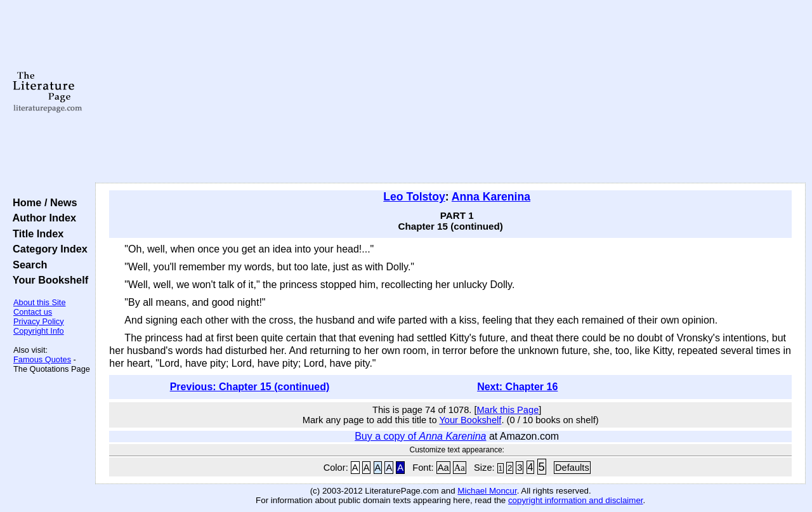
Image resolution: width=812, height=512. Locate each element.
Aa (443, 468)
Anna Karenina (491, 197)
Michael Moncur (487, 491)
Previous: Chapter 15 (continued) (250, 387)
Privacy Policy (39, 321)
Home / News (42, 202)
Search (27, 265)
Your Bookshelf (48, 280)
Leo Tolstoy (414, 197)
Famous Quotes (42, 359)
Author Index (42, 218)
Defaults (572, 468)
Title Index (35, 233)
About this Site (40, 302)
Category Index (47, 249)
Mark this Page (508, 410)
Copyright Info (39, 331)
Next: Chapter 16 (517, 387)
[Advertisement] (451, 92)
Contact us (33, 312)
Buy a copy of (420, 436)
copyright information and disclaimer (576, 500)
